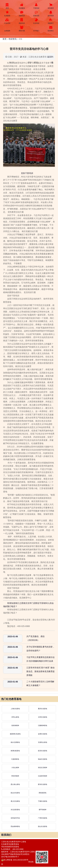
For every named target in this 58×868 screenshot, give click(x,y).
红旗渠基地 (15, 759)
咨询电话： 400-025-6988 (12, 849)
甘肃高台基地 (43, 742)
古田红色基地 (43, 717)
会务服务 (7, 29)
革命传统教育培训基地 (10, 847)
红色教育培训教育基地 (10, 844)
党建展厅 (51, 21)
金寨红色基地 (43, 734)
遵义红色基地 (15, 801)
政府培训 (51, 14)
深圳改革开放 (15, 818)
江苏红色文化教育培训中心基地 (14, 842)
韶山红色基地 (15, 793)
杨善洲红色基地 (15, 734)
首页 (7, 6)
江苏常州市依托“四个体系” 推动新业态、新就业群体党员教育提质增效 (41, 671)
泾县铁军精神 (43, 776)
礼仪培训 (36, 21)
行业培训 (7, 21)
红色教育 (7, 14)
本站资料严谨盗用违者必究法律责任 (15, 854)
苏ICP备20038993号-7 (10, 857)
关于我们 (36, 29)
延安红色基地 (43, 751)
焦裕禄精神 (15, 725)
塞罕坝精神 (43, 810)
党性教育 (51, 6)
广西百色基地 (43, 818)
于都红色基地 (43, 801)
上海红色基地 (15, 709)
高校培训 (22, 21)
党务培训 (36, 14)
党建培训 (22, 14)
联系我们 (51, 29)
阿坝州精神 (15, 776)
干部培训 (36, 6)
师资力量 (22, 29)
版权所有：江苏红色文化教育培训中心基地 (18, 852)
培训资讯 (13, 39)
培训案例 (22, 6)
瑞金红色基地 (43, 759)
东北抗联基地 (15, 810)
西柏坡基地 (43, 793)
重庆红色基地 (43, 709)
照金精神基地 (15, 826)
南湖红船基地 (15, 751)
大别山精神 (15, 768)
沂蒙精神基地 (43, 725)
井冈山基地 (15, 717)
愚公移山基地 (15, 784)
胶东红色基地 (43, 784)
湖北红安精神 (43, 768)
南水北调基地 (15, 742)
